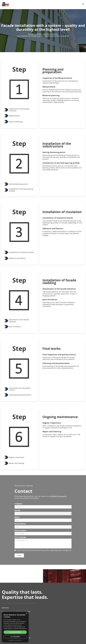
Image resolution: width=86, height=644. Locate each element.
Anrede (17, 510)
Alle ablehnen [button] (15, 637)
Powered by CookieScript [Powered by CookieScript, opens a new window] (15, 640)
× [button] (27, 613)
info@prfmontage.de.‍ (58, 496)
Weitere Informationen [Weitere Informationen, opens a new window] (21, 629)
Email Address (20, 524)
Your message (20, 537)
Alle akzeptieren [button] (15, 632)
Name (17, 517)
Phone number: (21, 531)
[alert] (15, 627)
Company (18, 504)
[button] (83, 4)
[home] (5, 4)
